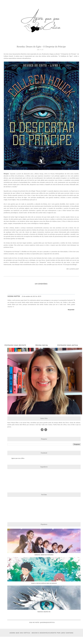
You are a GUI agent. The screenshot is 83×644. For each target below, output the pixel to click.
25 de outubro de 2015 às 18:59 (31, 296)
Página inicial (42, 345)
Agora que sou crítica (18, 458)
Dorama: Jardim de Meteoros (44, 555)
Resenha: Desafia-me (44, 612)
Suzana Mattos (14, 296)
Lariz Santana (67, 633)
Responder (71, 310)
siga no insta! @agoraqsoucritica (42, 622)
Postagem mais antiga (68, 345)
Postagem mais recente (15, 345)
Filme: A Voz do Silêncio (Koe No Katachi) (44, 583)
